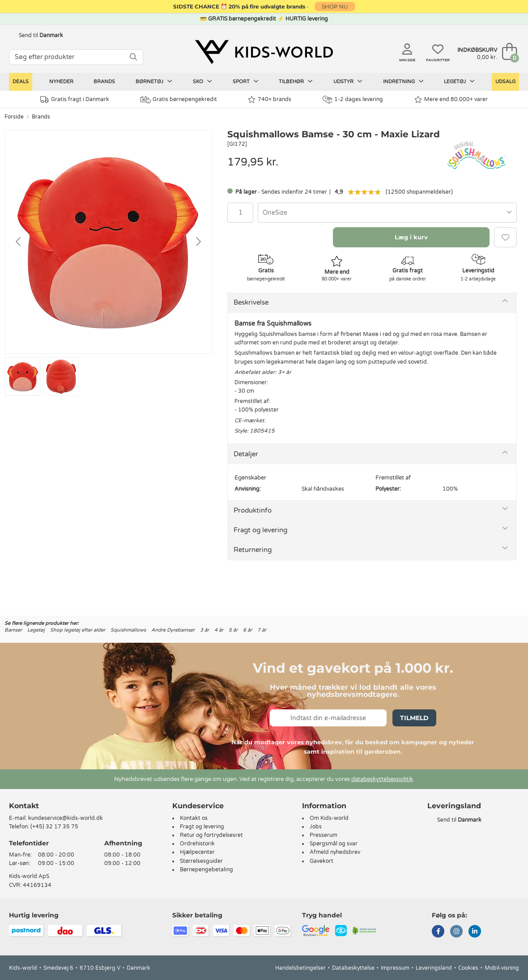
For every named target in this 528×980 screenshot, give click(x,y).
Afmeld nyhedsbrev (335, 852)
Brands (104, 82)
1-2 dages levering (353, 100)
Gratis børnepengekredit (179, 100)
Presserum (324, 835)
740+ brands (270, 100)
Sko (202, 81)
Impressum (395, 968)
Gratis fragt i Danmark (75, 100)
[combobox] (387, 213)
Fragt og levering (260, 530)
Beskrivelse (251, 302)
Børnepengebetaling (207, 870)
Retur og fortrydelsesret (211, 835)
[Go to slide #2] (61, 377)
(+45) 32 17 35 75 (54, 827)
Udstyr (348, 81)
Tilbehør (296, 81)
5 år (233, 630)
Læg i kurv (411, 237)
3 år (204, 630)
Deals (21, 82)
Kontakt (24, 806)
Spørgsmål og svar (334, 844)
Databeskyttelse (353, 968)
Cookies (468, 968)
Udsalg (505, 82)
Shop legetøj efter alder (78, 630)
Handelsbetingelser (300, 968)
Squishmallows (128, 630)
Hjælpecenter (197, 852)
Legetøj (459, 81)
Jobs (316, 827)
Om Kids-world (329, 818)
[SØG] (133, 57)
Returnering (253, 550)
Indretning (403, 81)
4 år (219, 630)
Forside (14, 117)
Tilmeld (414, 718)
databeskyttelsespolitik (382, 779)
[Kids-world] (264, 52)
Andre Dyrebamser (173, 630)
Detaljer (246, 454)
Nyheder (61, 82)
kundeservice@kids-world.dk (66, 818)
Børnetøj (154, 81)
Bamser (13, 630)
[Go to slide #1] (23, 377)
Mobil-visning (502, 968)
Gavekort (321, 861)
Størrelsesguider (201, 861)
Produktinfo (253, 510)
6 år (247, 630)
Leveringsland (434, 968)
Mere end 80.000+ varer (451, 100)
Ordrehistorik (197, 844)
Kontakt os (194, 818)
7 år (262, 630)
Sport (246, 81)
